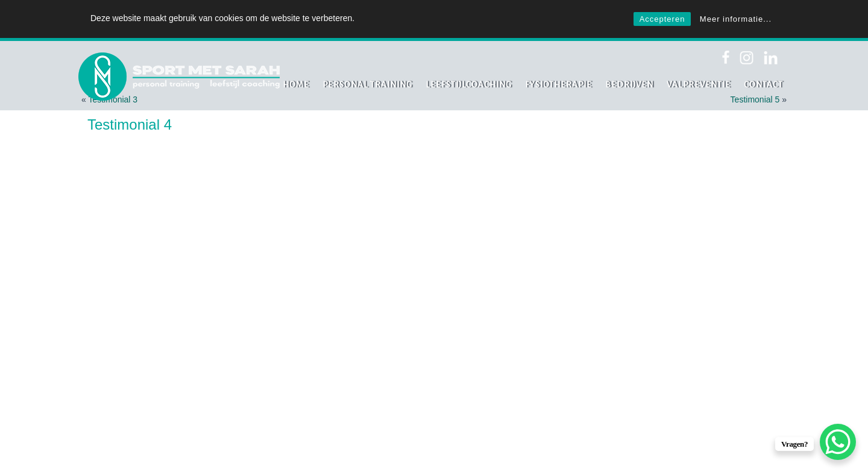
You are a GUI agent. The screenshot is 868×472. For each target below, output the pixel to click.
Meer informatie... (736, 19)
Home (296, 85)
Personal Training (367, 85)
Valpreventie (699, 85)
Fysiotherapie (558, 85)
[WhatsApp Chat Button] (838, 442)
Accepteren (662, 19)
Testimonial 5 (755, 99)
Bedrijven (629, 85)
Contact (763, 85)
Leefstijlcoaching (469, 85)
